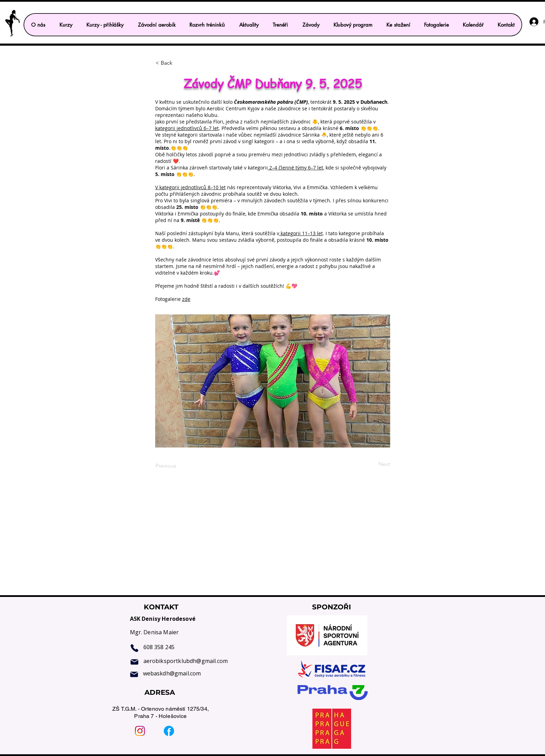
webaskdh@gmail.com (172, 673)
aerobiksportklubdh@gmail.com (186, 661)
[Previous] (178, 466)
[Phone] (134, 648)
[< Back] (178, 63)
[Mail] (134, 662)
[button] (105, 25)
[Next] (373, 464)
